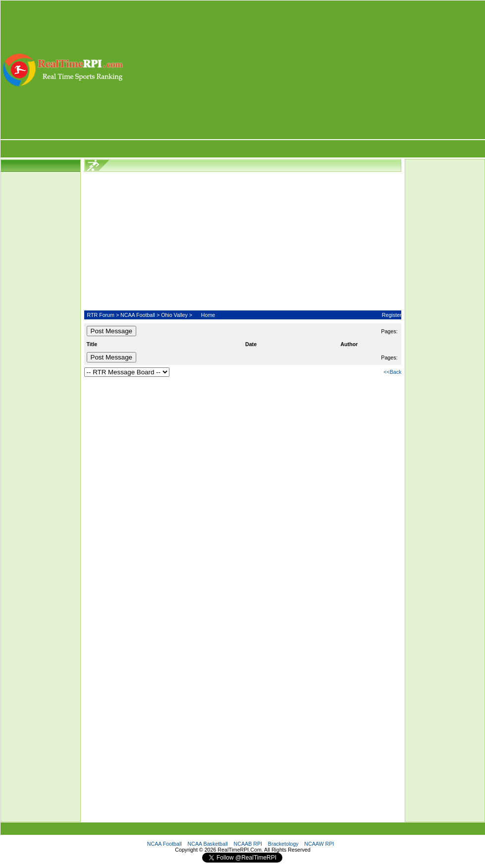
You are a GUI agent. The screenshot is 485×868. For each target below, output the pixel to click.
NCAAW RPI (319, 844)
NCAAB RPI (248, 844)
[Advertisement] (305, 70)
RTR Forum (100, 315)
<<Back (392, 372)
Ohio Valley (174, 315)
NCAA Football (138, 315)
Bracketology (283, 844)
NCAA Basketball (208, 844)
